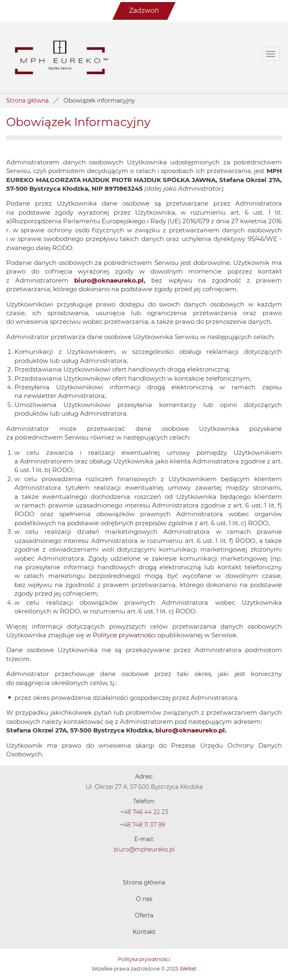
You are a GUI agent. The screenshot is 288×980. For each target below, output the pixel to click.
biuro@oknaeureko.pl (109, 281)
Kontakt (144, 932)
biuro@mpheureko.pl (144, 850)
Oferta (144, 916)
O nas (144, 899)
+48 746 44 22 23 (144, 812)
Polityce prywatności (124, 635)
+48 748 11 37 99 (142, 825)
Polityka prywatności (144, 959)
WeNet (188, 969)
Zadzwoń (144, 11)
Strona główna (27, 101)
